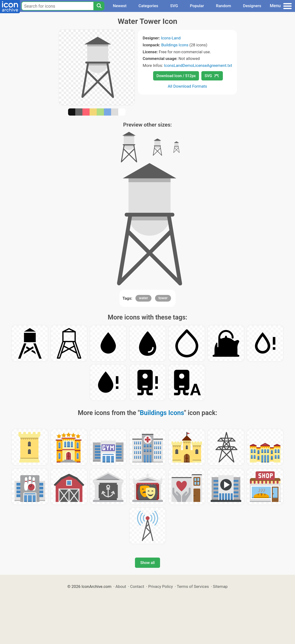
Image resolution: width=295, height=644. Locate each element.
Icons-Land (171, 38)
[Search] (99, 6)
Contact (137, 586)
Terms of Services (193, 586)
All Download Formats (187, 86)
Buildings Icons (175, 45)
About (121, 586)
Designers (252, 6)
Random (223, 6)
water (144, 298)
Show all (147, 563)
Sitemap (220, 586)
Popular (197, 6)
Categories (148, 6)
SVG (174, 6)
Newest (120, 6)
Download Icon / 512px (176, 76)
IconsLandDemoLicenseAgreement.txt (198, 65)
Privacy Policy (160, 586)
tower (163, 298)
